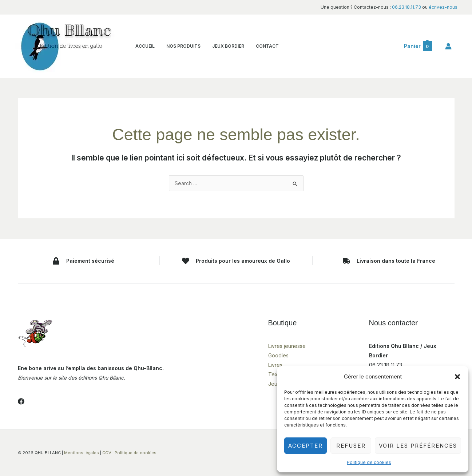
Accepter (306, 446)
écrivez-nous (443, 7)
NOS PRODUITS (181, 46)
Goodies (278, 355)
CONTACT (262, 46)
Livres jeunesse (287, 346)
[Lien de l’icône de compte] (448, 46)
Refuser (351, 446)
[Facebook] (21, 401)
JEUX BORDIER (225, 46)
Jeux (274, 384)
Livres (275, 365)
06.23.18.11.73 (406, 7)
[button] (457, 377)
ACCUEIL (144, 46)
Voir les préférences (418, 446)
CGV (107, 453)
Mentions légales (82, 453)
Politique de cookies (369, 462)
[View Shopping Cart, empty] (418, 46)
